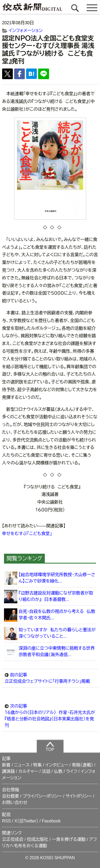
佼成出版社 (38, 839)
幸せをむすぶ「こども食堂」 (27, 534)
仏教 (58, 771)
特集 (38, 765)
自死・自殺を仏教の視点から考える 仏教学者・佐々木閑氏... (57, 615)
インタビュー (57, 765)
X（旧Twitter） (26, 821)
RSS (7, 821)
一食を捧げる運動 (69, 839)
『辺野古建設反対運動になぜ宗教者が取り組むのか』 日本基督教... (56, 596)
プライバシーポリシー (42, 796)
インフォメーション (26, 31)
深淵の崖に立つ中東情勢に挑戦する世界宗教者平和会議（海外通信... (57, 651)
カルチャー (28, 771)
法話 (46, 771)
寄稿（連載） (82, 765)
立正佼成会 (13, 839)
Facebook (51, 821)
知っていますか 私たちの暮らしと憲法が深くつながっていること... (57, 633)
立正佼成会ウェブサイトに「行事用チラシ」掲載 (50, 678)
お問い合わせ (15, 803)
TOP (50, 746)
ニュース (22, 765)
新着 (6, 765)
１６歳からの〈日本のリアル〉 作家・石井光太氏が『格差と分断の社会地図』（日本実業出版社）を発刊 (50, 715)
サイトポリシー (79, 796)
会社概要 (11, 796)
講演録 (9, 771)
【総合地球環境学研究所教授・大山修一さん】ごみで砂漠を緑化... (57, 578)
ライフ (72, 771)
